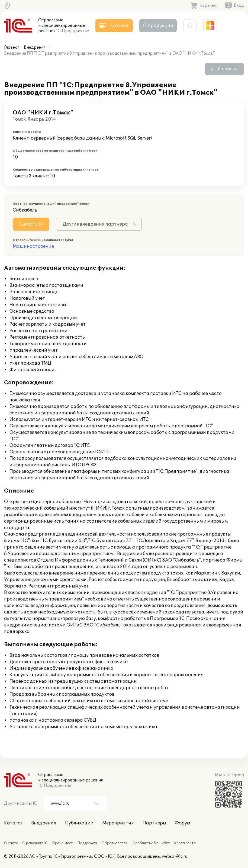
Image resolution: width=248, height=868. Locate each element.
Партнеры (154, 823)
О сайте (11, 843)
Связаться (31, 224)
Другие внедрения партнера (95, 224)
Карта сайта (185, 843)
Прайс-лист (62, 843)
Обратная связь (115, 843)
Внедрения (35, 47)
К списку (228, 69)
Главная (12, 47)
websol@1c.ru (175, 857)
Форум (182, 823)
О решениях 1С (35, 843)
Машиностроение (33, 246)
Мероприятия (118, 823)
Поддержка (87, 843)
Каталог (13, 823)
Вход (239, 6)
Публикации (79, 823)
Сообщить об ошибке (151, 843)
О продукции (158, 26)
